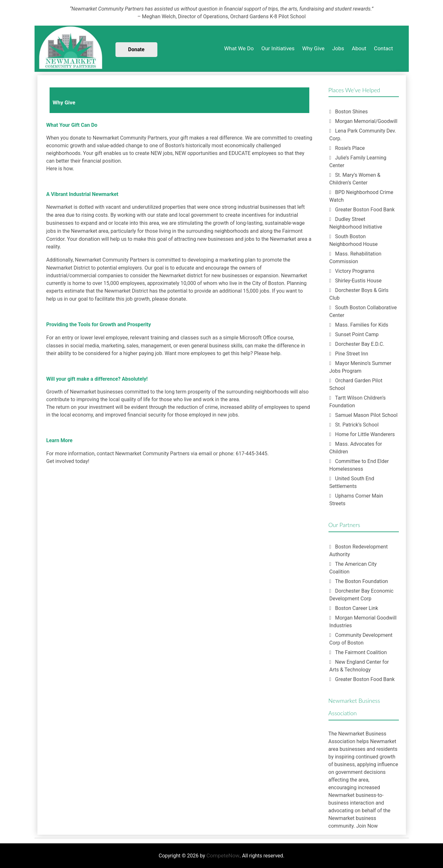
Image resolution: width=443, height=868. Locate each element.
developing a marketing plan (221, 260)
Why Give (313, 48)
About (359, 48)
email (205, 453)
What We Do (239, 48)
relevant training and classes (165, 337)
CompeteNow (223, 856)
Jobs (338, 48)
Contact (383, 48)
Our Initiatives (278, 48)
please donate (169, 299)
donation (89, 239)
